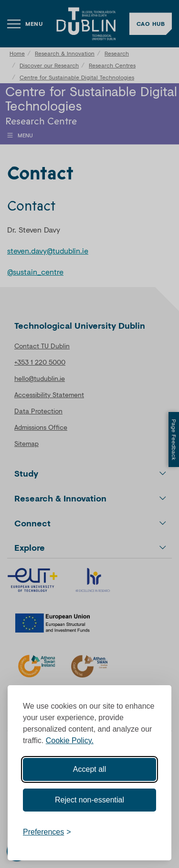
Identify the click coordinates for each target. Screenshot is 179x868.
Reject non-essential (89, 800)
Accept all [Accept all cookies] (89, 769)
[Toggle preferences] (47, 832)
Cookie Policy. (70, 740)
